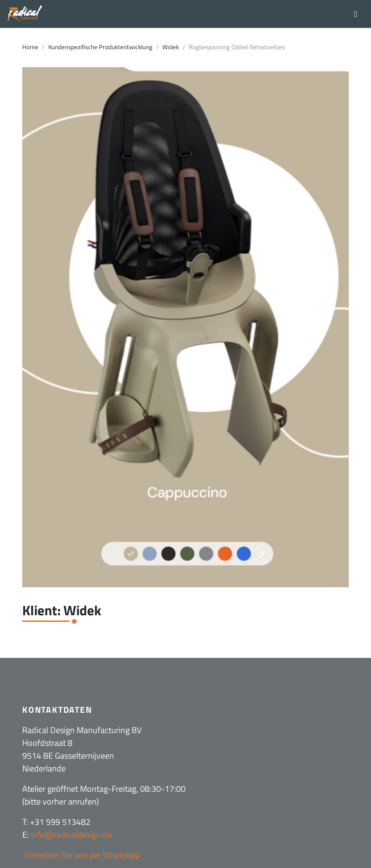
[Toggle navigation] (356, 14)
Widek (171, 47)
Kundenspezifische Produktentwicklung (100, 47)
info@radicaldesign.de (71, 835)
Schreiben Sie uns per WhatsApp (81, 855)
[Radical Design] (25, 14)
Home (30, 47)
